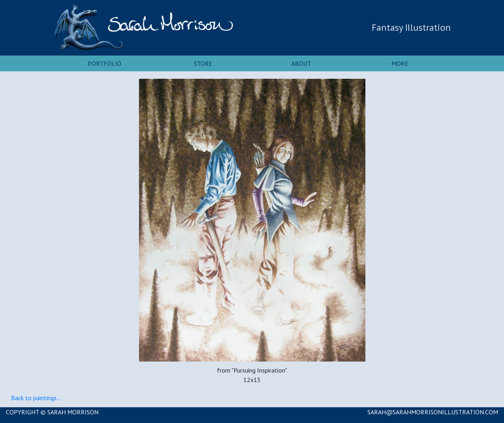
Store (203, 63)
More (400, 63)
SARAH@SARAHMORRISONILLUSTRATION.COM (433, 412)
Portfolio (105, 63)
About (301, 63)
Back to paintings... (36, 398)
